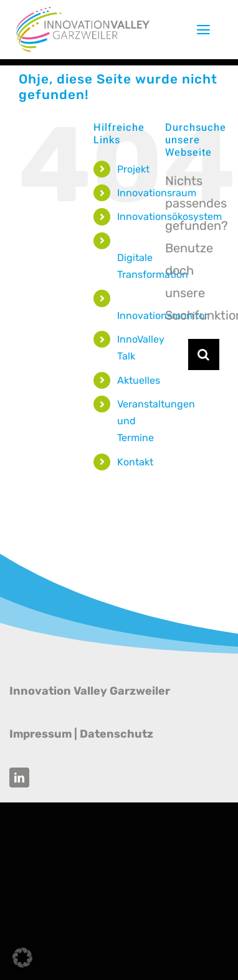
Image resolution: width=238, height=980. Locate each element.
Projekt (133, 169)
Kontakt (135, 462)
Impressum (40, 734)
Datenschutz (117, 734)
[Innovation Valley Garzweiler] (83, 11)
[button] (22, 958)
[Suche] (204, 354)
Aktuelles (139, 380)
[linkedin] (19, 778)
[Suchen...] (177, 354)
